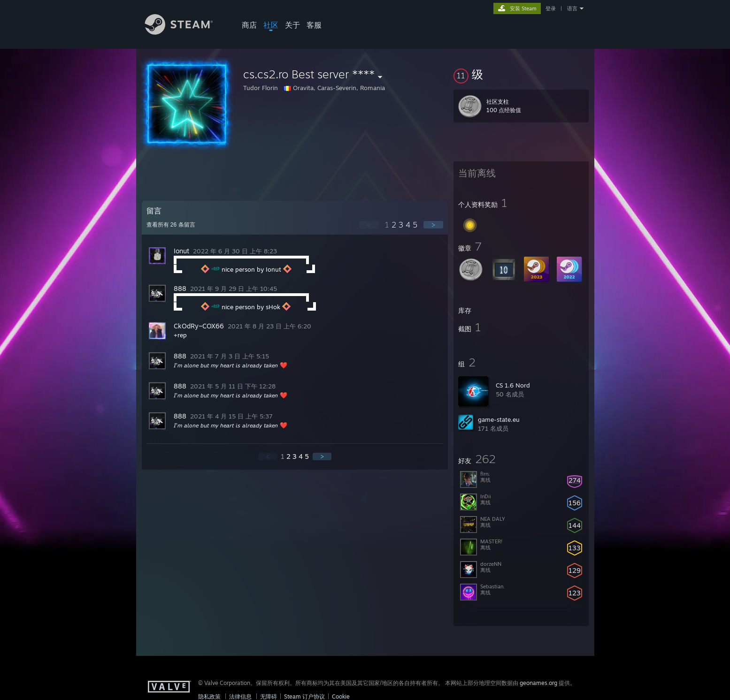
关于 (292, 25)
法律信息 (240, 696)
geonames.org (538, 683)
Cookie (341, 696)
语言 (572, 8)
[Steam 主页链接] (186, 32)
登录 (551, 8)
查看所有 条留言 (171, 225)
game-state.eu (499, 419)
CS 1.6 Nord (513, 385)
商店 (249, 25)
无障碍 (269, 696)
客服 (314, 25)
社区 (271, 25)
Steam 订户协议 (304, 696)
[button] (521, 74)
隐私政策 (209, 696)
